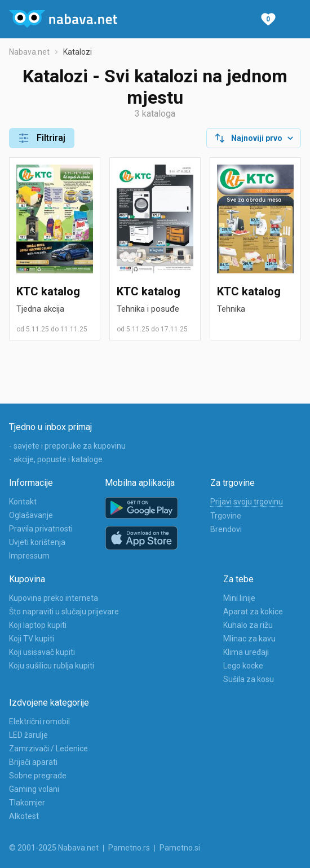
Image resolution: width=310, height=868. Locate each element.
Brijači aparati (33, 762)
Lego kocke (243, 666)
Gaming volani (34, 789)
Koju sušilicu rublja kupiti (52, 666)
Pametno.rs (129, 848)
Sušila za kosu (249, 679)
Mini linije (239, 598)
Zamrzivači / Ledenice (48, 749)
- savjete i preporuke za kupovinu (67, 446)
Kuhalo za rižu (248, 625)
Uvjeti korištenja (37, 542)
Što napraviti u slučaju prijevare (64, 612)
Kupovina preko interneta (54, 598)
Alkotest (24, 816)
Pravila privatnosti (41, 529)
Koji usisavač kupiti (42, 652)
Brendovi (226, 529)
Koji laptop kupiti (38, 625)
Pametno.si (180, 848)
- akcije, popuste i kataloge (56, 459)
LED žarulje (28, 735)
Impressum (29, 556)
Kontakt (23, 502)
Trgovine (226, 516)
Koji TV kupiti (32, 639)
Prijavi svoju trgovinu (247, 502)
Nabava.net (29, 52)
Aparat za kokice (253, 612)
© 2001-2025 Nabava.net (54, 848)
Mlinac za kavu (249, 639)
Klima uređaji (246, 652)
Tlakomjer (27, 803)
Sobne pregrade (38, 776)
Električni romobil (39, 721)
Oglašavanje (31, 515)
